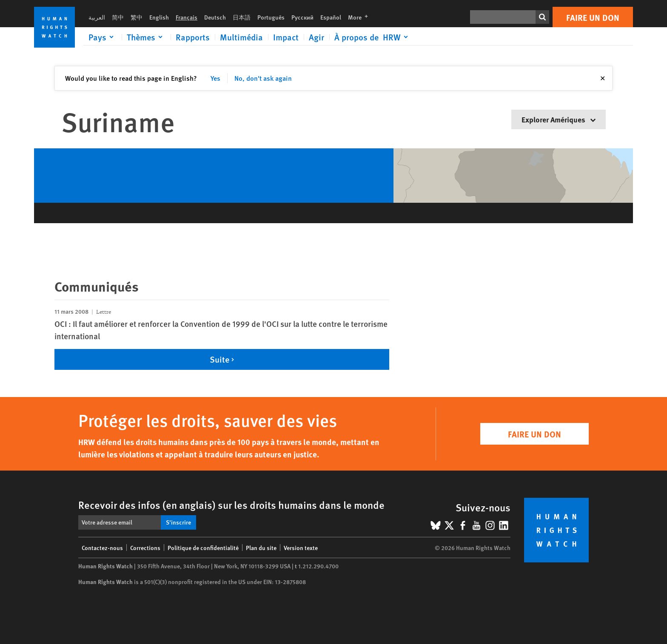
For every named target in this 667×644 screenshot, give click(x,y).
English (159, 17)
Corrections (145, 548)
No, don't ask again (263, 78)
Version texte (301, 548)
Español (331, 17)
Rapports (193, 37)
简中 (118, 17)
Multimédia (241, 37)
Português (271, 17)
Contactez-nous (102, 548)
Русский (302, 17)
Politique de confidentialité (203, 548)
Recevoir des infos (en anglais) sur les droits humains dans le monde (231, 505)
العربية (97, 17)
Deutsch (215, 17)
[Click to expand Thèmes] (146, 37)
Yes (215, 78)
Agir (316, 37)
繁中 (137, 17)
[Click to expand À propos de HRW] (373, 37)
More (361, 17)
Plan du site (261, 548)
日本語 (242, 17)
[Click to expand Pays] (103, 37)
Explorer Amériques (559, 119)
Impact (286, 37)
